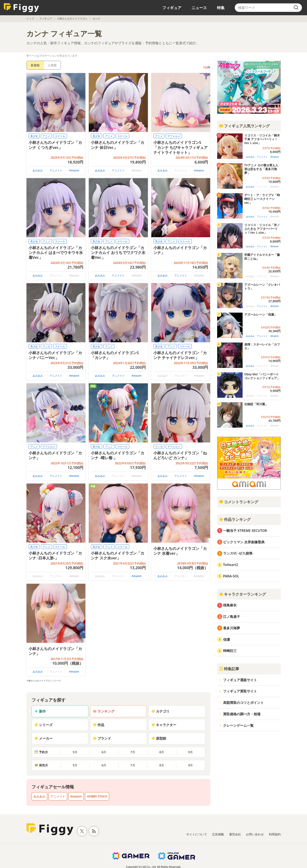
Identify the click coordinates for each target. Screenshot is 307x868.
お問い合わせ (255, 834)
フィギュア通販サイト (240, 680)
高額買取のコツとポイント (243, 703)
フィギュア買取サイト (240, 691)
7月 (133, 752)
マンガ (46, 346)
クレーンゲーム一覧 (238, 725)
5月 (75, 752)
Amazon (74, 170)
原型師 (159, 738)
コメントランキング (239, 502)
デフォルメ (174, 136)
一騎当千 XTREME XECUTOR (245, 531)
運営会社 (235, 834)
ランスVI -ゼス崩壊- (238, 553)
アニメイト (56, 170)
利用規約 (275, 834)
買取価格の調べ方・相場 (242, 714)
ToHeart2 (231, 565)
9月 (190, 752)
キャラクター (164, 725)
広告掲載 (218, 834)
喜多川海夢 (232, 628)
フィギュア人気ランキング (244, 126)
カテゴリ (160, 711)
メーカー (43, 738)
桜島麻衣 (230, 605)
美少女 (34, 136)
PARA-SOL (231, 576)
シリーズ (43, 725)
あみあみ (38, 170)
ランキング (104, 711)
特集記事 (229, 669)
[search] (296, 8)
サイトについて (197, 834)
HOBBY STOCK (97, 796)
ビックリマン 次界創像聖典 (244, 542)
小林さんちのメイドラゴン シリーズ (44, 681)
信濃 (226, 639)
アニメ (46, 136)
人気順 (52, 65)
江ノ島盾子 (232, 617)
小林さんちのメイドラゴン (72, 19)
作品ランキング (235, 519)
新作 (40, 711)
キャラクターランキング (242, 594)
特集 (221, 8)
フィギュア (172, 8)
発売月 (41, 765)
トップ (30, 19)
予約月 (41, 752)
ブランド (102, 738)
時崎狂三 (230, 651)
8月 (162, 752)
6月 (104, 752)
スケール (60, 136)
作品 (99, 725)
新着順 (35, 65)
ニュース (199, 8)
